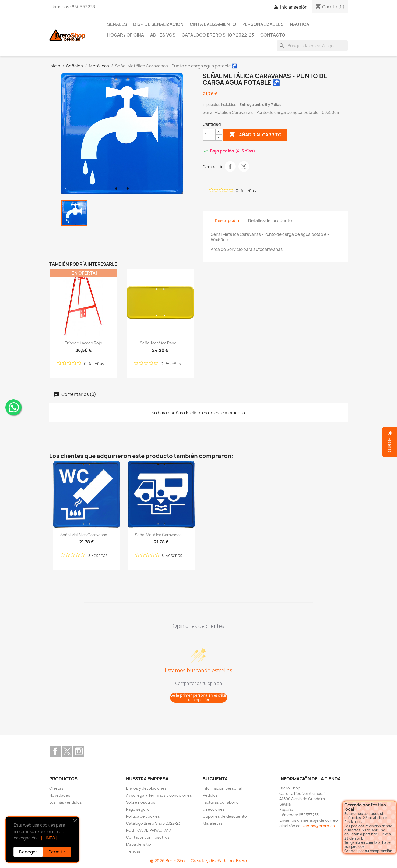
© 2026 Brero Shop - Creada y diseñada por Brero (198, 861)
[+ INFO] (49, 838)
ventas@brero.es (319, 826)
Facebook (55, 751)
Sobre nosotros (141, 802)
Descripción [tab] (227, 221)
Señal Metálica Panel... (160, 343)
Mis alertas (213, 823)
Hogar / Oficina (126, 35)
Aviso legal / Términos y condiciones (159, 795)
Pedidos (210, 795)
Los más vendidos (66, 802)
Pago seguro (138, 809)
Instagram (79, 751)
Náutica (300, 24)
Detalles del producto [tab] (270, 221)
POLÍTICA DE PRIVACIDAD (149, 830)
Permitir (57, 852)
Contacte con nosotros (148, 837)
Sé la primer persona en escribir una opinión (198, 698)
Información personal (222, 788)
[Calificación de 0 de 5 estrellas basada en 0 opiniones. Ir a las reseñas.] (233, 190)
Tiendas (133, 851)
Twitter (67, 751)
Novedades (60, 795)
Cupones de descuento (225, 816)
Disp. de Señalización (158, 24)
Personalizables (263, 24)
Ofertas (56, 788)
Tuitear (244, 166)
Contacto (273, 35)
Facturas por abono (221, 802)
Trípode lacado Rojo (84, 343)
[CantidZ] (209, 135)
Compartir (230, 166)
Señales (117, 24)
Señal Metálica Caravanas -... (87, 535)
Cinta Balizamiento (213, 24)
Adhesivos (163, 35)
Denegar (28, 852)
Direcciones (214, 809)
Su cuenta (215, 779)
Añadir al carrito (255, 135)
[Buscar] (312, 46)
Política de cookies (143, 816)
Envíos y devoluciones (146, 788)
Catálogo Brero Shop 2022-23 (218, 35)
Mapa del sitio (138, 844)
